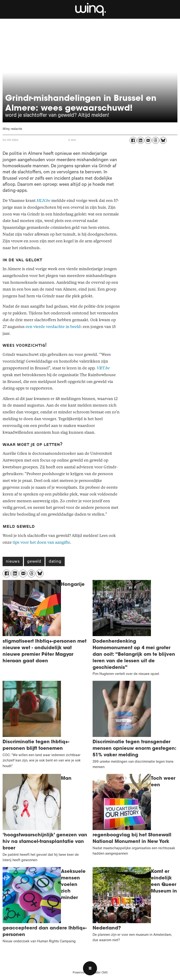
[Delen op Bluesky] (163, 140)
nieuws (13, 562)
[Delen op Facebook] (133, 140)
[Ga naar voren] (90, 9)
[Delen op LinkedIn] (141, 140)
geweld (34, 562)
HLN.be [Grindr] (43, 201)
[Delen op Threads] (156, 140)
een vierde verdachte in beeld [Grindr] (53, 327)
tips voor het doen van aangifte (41, 542)
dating (55, 562)
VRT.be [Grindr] (103, 368)
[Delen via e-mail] (148, 140)
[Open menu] (90, 968)
